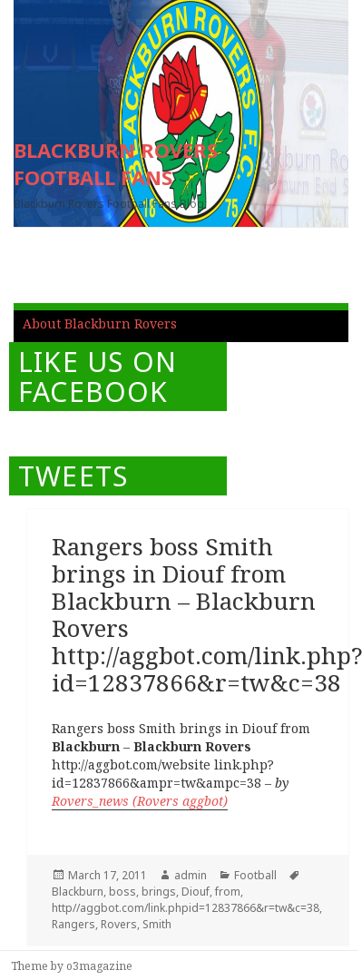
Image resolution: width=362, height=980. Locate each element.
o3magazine (99, 966)
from (228, 892)
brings (159, 892)
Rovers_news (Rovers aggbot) (140, 801)
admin (191, 875)
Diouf (196, 892)
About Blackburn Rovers (100, 323)
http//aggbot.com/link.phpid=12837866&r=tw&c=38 (186, 908)
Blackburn (78, 892)
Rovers (119, 924)
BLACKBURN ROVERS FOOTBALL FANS (116, 163)
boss (122, 892)
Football (255, 875)
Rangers (73, 924)
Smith (157, 924)
